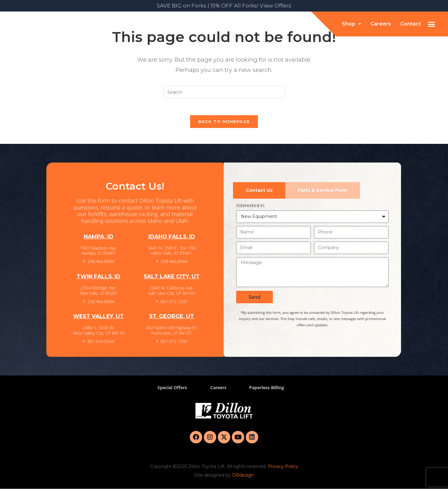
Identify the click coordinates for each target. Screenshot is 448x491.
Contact (411, 24)
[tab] (259, 193)
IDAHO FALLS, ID (172, 239)
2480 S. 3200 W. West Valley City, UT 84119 (99, 333)
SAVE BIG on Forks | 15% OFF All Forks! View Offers (224, 6)
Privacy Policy (283, 469)
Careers (380, 24)
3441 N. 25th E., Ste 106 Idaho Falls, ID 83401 (172, 253)
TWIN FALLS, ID (99, 279)
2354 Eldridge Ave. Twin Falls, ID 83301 (99, 293)
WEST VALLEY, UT (99, 319)
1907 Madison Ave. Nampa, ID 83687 (99, 253)
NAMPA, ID (99, 239)
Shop (351, 24)
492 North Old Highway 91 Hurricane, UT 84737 (172, 333)
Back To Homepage (224, 124)
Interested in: (251, 208)
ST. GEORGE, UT (172, 319)
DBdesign (243, 477)
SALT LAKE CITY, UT (172, 279)
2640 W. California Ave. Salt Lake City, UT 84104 (172, 293)
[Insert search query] (224, 92)
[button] (351, 24)
